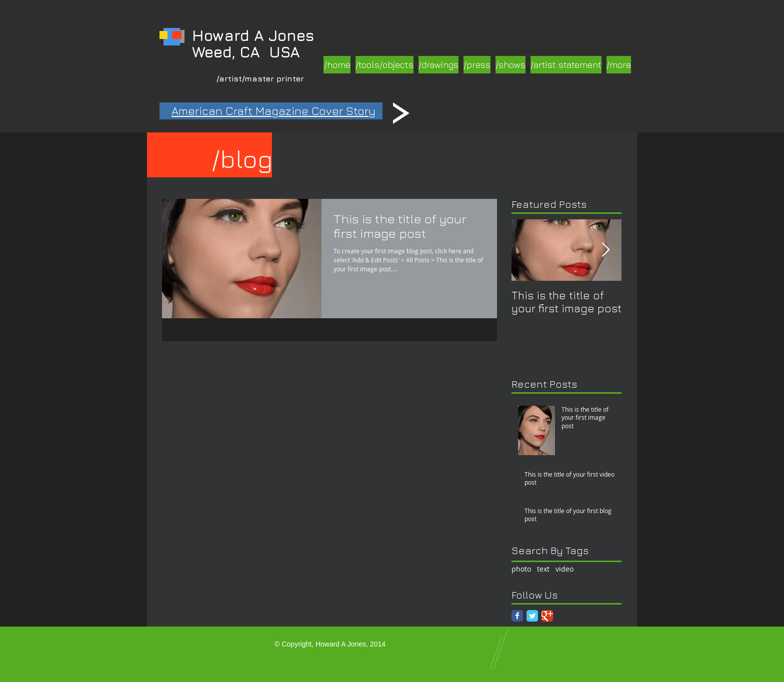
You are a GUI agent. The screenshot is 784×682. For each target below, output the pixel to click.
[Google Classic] (547, 616)
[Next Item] (605, 250)
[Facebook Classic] (517, 616)
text (543, 569)
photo (521, 569)
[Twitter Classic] (532, 616)
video (564, 569)
